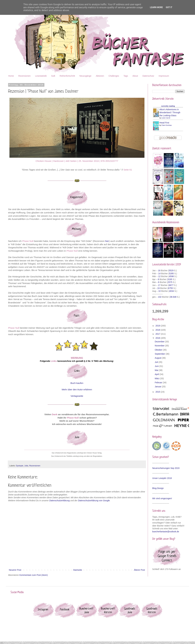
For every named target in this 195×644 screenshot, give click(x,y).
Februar (159, 383)
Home (11, 76)
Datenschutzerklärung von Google (94, 501)
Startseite (78, 570)
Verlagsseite (77, 396)
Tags (126, 76)
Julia (26, 466)
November (160, 346)
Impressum (164, 76)
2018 (158, 330)
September (160, 354)
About (135, 76)
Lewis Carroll (166, 118)
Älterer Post (139, 570)
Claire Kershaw (166, 125)
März (157, 378)
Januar (158, 387)
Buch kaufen (77, 383)
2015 (158, 392)
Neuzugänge (85, 76)
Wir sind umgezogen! (162, 498)
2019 (158, 326)
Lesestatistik (41, 76)
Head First (164, 123)
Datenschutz (148, 76)
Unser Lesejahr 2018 (162, 478)
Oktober (159, 350)
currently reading (168, 106)
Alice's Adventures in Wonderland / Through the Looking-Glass (170, 112)
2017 (158, 334)
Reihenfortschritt (67, 76)
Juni (157, 366)
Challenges (114, 76)
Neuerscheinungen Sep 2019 (166, 468)
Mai (157, 370)
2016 (158, 338)
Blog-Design (158, 488)
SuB (53, 76)
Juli (157, 362)
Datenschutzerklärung (59, 501)
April (157, 374)
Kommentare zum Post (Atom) (34, 575)
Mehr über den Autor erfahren (77, 389)
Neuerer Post (15, 570)
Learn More (156, 7)
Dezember (160, 342)
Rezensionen (24, 76)
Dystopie (20, 466)
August (158, 358)
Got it (169, 7)
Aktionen (100, 76)
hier (107, 241)
